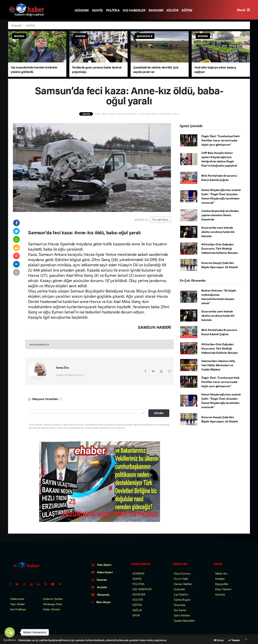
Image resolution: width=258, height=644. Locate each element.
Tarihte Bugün (182, 599)
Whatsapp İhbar (53, 604)
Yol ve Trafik (181, 579)
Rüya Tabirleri (223, 589)
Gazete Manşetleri (184, 620)
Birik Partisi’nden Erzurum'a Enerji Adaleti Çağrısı (219, 178)
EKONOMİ (156, 10)
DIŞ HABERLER (134, 10)
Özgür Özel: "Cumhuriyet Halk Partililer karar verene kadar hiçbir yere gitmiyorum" (221, 140)
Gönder (159, 413)
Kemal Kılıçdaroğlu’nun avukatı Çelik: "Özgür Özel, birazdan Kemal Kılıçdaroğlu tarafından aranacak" (221, 196)
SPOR (136, 615)
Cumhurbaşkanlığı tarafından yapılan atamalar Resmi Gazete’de (220, 215)
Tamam (234, 640)
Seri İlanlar (180, 610)
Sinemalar (180, 605)
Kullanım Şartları (53, 599)
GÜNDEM (82, 10)
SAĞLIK (137, 610)
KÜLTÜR (173, 10)
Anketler (220, 579)
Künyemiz (100, 594)
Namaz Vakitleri (183, 584)
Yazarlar (99, 580)
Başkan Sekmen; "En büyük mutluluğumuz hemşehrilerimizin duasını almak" (219, 297)
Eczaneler (179, 589)
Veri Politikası (18, 609)
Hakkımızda (17, 599)
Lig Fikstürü (181, 594)
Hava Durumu (182, 573)
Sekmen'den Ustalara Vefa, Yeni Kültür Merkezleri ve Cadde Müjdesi (218, 365)
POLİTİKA (113, 10)
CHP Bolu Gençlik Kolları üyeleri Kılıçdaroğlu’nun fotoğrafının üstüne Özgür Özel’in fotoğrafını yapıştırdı (219, 159)
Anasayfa (17, 25)
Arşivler (99, 587)
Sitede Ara (221, 573)
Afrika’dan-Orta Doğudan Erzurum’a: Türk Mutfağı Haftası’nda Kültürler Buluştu (220, 248)
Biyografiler (222, 584)
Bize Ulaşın (101, 602)
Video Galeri (102, 572)
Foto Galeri (101, 565)
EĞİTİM (187, 10)
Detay (219, 640)
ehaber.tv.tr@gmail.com (70, 375)
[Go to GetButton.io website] (10, 640)
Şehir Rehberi (182, 615)
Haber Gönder (51, 609)
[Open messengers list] (10, 632)
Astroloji (220, 594)
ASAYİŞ (97, 10)
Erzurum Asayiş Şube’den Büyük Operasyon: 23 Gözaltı (220, 265)
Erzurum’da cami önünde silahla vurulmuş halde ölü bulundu (218, 232)
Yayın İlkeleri (17, 604)
